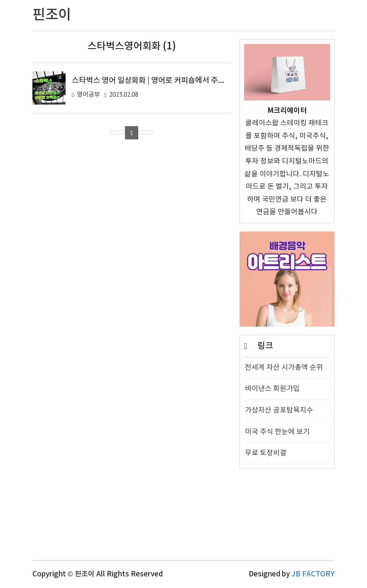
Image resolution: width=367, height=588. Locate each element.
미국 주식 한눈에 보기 (277, 432)
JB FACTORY (313, 574)
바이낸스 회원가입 (272, 389)
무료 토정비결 (266, 453)
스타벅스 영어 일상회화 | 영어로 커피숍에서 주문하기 (155, 81)
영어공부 (88, 95)
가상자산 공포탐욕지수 (279, 410)
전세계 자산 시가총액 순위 (284, 368)
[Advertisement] (287, 519)
